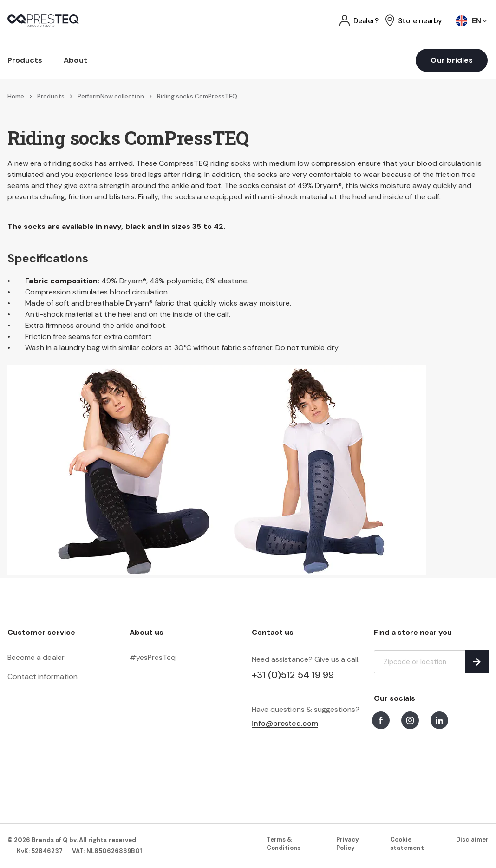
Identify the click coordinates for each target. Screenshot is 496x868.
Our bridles (452, 60)
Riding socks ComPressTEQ (197, 96)
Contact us (273, 632)
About (75, 60)
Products (25, 60)
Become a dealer (36, 657)
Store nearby (420, 21)
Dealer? (366, 21)
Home (16, 96)
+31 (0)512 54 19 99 (293, 675)
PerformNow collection (111, 96)
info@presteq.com (285, 724)
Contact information (42, 676)
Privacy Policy (348, 844)
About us (147, 632)
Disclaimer (472, 839)
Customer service (41, 632)
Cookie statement (407, 844)
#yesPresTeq (153, 657)
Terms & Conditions (284, 844)
